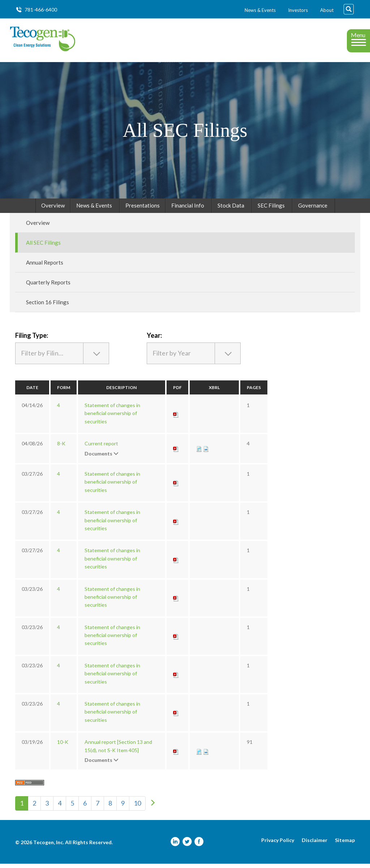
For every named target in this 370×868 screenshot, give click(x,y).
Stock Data (231, 210)
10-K (63, 746)
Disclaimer (315, 845)
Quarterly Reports (48, 287)
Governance (313, 210)
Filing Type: (32, 340)
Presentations (143, 210)
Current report (101, 448)
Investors (298, 10)
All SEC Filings (43, 247)
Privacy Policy (278, 845)
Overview (53, 210)
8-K (61, 448)
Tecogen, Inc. (49, 847)
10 (137, 807)
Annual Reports (45, 267)
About (327, 10)
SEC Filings (271, 210)
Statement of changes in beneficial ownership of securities (112, 418)
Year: (154, 340)
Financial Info (188, 210)
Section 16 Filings (48, 306)
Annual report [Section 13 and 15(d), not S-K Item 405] (118, 750)
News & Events (260, 10)
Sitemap (345, 845)
